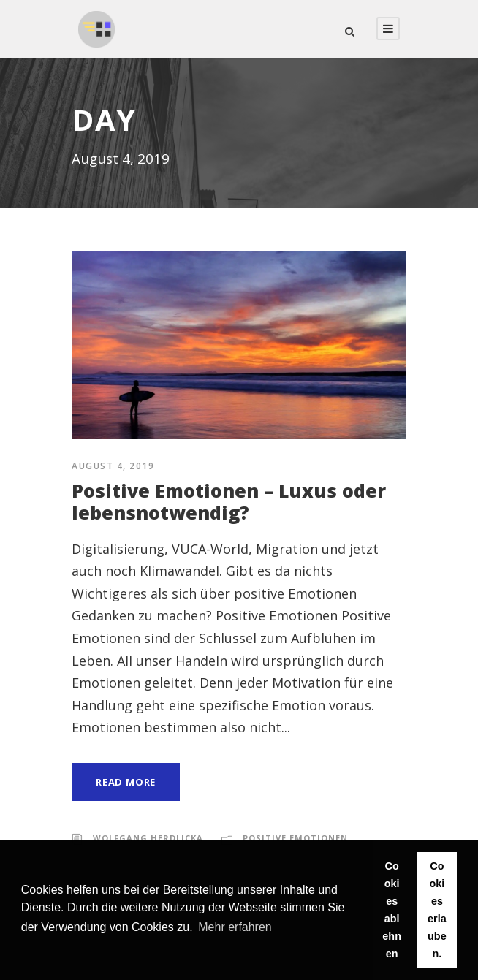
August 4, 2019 (113, 466)
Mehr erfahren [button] (235, 927)
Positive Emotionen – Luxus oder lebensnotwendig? (229, 501)
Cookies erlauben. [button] (437, 910)
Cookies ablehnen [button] (392, 910)
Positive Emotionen (295, 838)
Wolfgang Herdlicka (148, 838)
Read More (126, 782)
